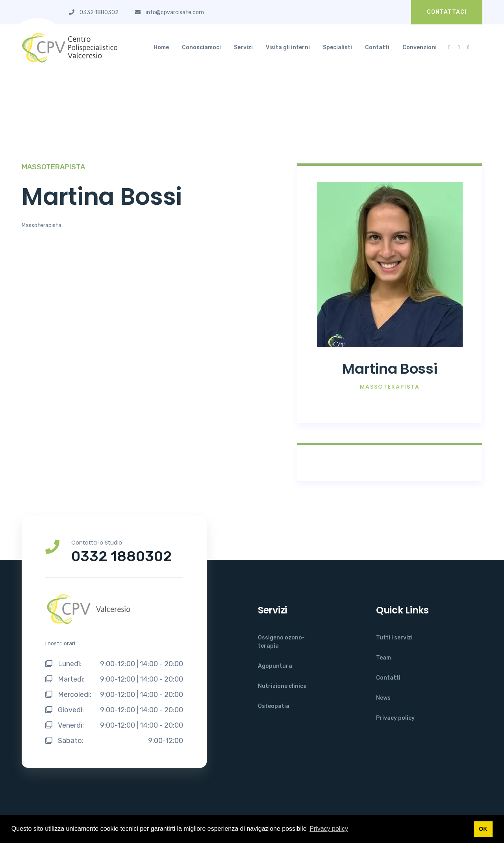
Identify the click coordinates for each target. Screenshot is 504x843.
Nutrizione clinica (282, 686)
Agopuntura (275, 666)
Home (161, 47)
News (383, 698)
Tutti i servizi (394, 638)
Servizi (243, 47)
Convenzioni (420, 47)
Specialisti (337, 47)
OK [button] (483, 829)
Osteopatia (274, 706)
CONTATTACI (447, 12)
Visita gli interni (288, 47)
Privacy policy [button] (329, 829)
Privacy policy (395, 718)
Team (384, 658)
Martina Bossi (390, 369)
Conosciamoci (201, 47)
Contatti (377, 47)
